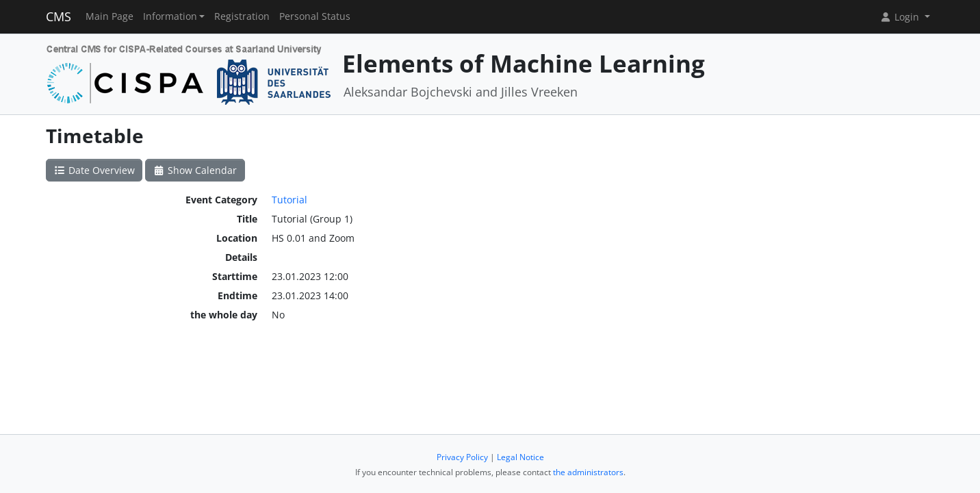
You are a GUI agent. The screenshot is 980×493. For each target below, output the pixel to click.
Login (901, 17)
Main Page (109, 16)
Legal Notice (520, 457)
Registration (242, 16)
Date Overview (94, 170)
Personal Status (315, 16)
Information (170, 16)
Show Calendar (195, 170)
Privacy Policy (462, 457)
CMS (59, 16)
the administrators (588, 472)
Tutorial (289, 200)
